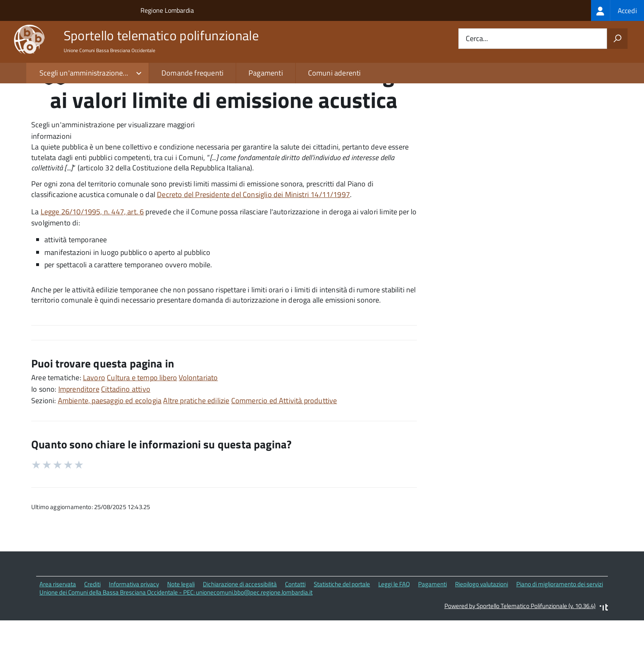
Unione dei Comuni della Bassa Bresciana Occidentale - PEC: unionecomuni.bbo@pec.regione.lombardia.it (176, 643)
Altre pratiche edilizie (196, 451)
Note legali (181, 635)
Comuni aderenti (335, 73)
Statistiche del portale (342, 635)
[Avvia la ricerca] (617, 39)
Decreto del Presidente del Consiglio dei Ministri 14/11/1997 (253, 245)
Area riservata (58, 635)
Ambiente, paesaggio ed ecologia (110, 451)
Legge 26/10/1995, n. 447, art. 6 (92, 262)
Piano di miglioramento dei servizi (560, 635)
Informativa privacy (134, 635)
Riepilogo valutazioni (482, 635)
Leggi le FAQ (394, 635)
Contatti (295, 635)
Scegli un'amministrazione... (84, 73)
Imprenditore (79, 440)
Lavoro (94, 428)
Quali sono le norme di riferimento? (504, 127)
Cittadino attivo (126, 440)
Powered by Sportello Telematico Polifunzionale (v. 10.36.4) (520, 656)
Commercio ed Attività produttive (284, 451)
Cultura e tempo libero (142, 428)
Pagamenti (266, 73)
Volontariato (198, 428)
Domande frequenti (192, 73)
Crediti (92, 635)
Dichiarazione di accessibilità (240, 635)
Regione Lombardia (167, 10)
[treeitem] (618, 10)
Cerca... (477, 39)
